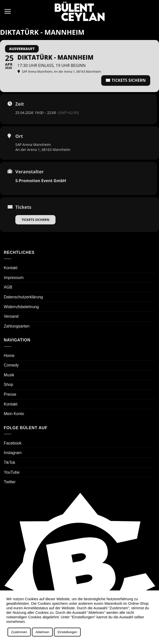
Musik (9, 375)
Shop (8, 385)
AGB (8, 287)
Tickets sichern (35, 220)
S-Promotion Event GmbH (41, 181)
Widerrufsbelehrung (21, 307)
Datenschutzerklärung (23, 297)
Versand (11, 316)
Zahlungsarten (17, 326)
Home (9, 356)
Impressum (14, 278)
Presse (10, 394)
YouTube (12, 472)
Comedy (11, 365)
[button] (8, 11)
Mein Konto (14, 414)
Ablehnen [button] (42, 632)
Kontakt (11, 268)
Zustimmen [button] (19, 632)
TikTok (10, 462)
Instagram (13, 453)
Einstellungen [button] (67, 632)
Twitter (10, 482)
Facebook (13, 443)
